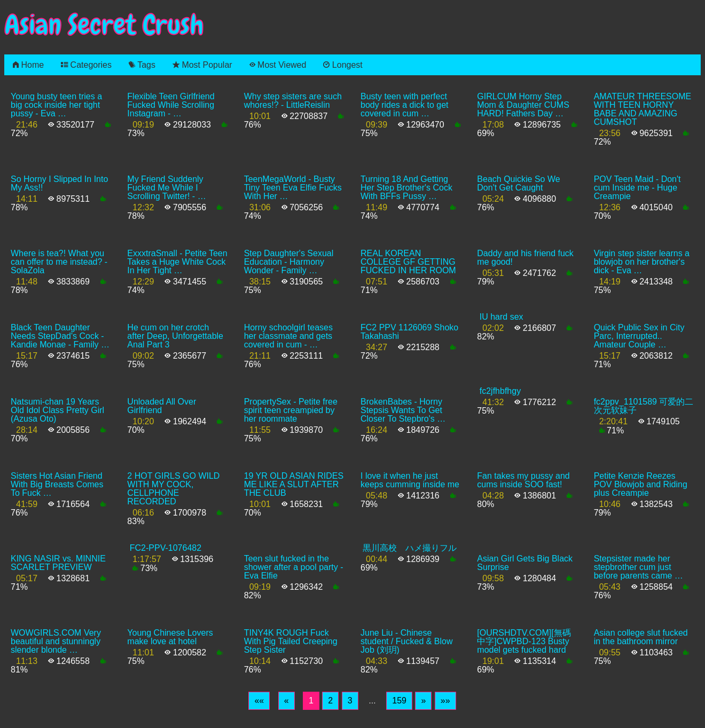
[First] (259, 701)
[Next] (423, 701)
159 (399, 701)
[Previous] (287, 701)
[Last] (445, 701)
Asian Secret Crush (104, 25)
